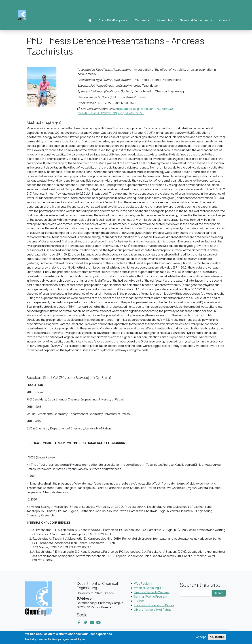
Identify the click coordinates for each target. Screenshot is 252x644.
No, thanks (217, 638)
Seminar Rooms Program (151, 597)
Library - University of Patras (153, 610)
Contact (225, 20)
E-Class (139, 601)
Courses (142, 20)
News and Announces (196, 20)
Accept (201, 638)
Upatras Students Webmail (152, 592)
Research (165, 20)
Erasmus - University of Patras (154, 605)
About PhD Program (113, 20)
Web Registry (143, 583)
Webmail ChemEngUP (148, 588)
